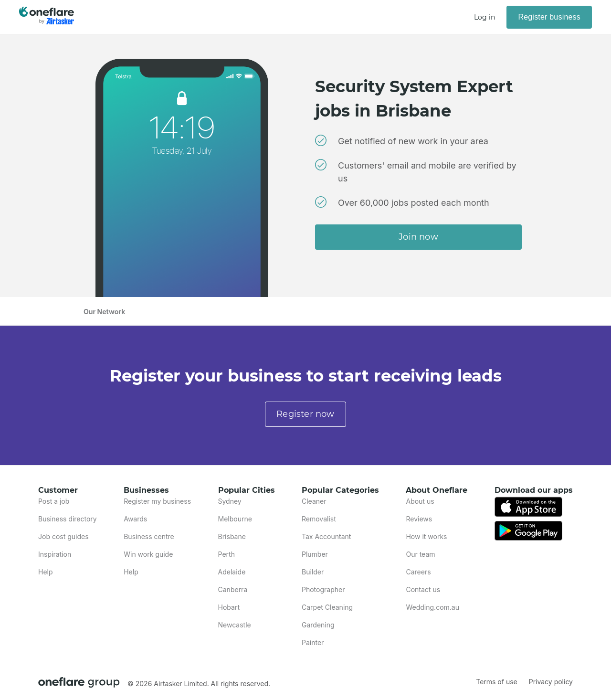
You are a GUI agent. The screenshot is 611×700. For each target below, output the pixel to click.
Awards (135, 519)
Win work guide (148, 554)
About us (420, 501)
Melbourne (235, 519)
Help (46, 572)
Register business (549, 17)
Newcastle (235, 625)
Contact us (423, 589)
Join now (418, 237)
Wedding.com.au (432, 607)
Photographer (323, 589)
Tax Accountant (326, 536)
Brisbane (232, 536)
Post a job (54, 501)
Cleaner (314, 501)
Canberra (233, 589)
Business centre (149, 536)
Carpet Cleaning (327, 607)
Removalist (319, 519)
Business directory (68, 519)
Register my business (157, 501)
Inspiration (55, 554)
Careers (418, 572)
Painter (313, 642)
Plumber (315, 554)
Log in (485, 17)
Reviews (419, 519)
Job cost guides (63, 536)
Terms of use (497, 682)
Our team (420, 554)
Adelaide (232, 572)
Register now (305, 414)
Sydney (230, 501)
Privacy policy (551, 682)
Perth (226, 554)
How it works (426, 536)
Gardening (318, 625)
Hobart (229, 607)
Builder (313, 572)
